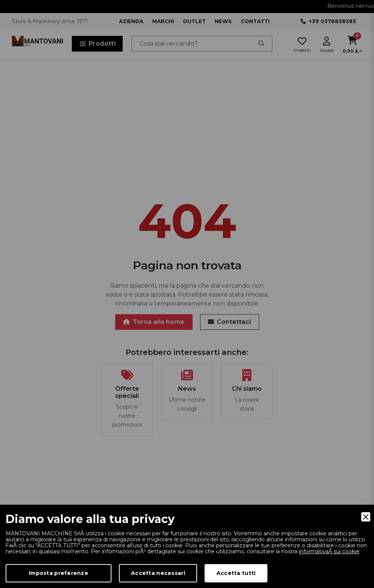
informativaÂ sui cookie (329, 551)
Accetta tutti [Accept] (236, 573)
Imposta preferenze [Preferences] (59, 573)
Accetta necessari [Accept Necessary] (158, 573)
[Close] (366, 517)
